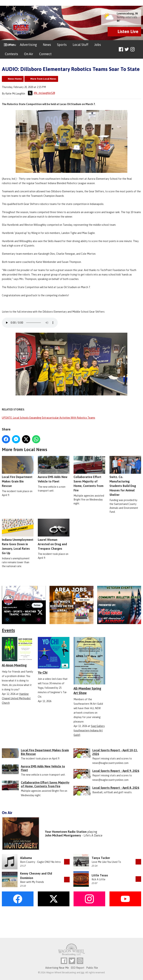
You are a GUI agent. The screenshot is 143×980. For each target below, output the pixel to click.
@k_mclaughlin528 (41, 93)
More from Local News (43, 79)
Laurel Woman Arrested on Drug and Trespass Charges (54, 534)
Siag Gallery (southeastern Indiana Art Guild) (89, 730)
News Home (15, 79)
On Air (29, 54)
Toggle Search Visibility (139, 49)
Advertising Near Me (57, 968)
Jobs (98, 45)
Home (9, 45)
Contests (11, 54)
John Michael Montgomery (63, 835)
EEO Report (78, 968)
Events (8, 630)
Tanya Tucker (101, 858)
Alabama (26, 858)
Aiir (83, 972)
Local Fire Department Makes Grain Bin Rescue (18, 472)
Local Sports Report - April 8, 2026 (116, 788)
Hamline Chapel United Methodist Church (16, 698)
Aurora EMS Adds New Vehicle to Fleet (54, 470)
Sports (62, 45)
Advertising (28, 45)
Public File (92, 968)
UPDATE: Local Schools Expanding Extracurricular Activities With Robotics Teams (49, 418)
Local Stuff (80, 45)
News (47, 45)
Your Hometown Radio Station (66, 832)
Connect (45, 54)
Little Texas (100, 875)
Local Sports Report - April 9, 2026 (116, 771)
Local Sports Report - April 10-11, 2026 (115, 752)
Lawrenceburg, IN (127, 14)
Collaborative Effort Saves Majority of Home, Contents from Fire (45, 784)
